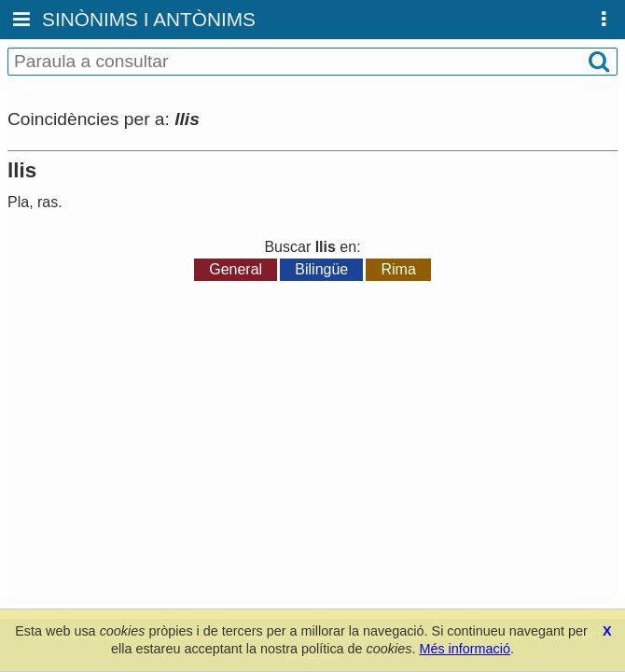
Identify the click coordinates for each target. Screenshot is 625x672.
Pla (18, 202)
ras (48, 202)
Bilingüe (321, 269)
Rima (398, 269)
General (236, 269)
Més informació (465, 649)
